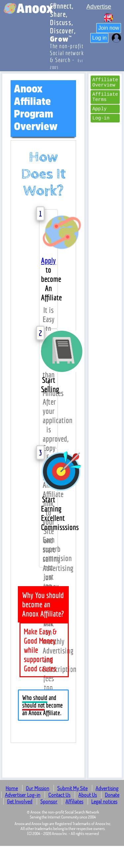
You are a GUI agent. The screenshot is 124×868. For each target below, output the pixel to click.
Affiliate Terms (105, 97)
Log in (100, 38)
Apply (48, 260)
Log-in (101, 118)
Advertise (99, 7)
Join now (109, 28)
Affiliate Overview (105, 83)
